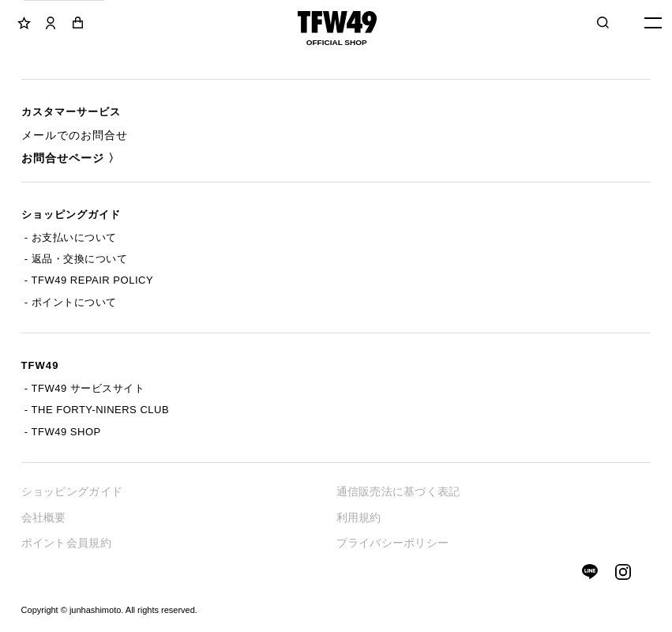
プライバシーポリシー (393, 543)
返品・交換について (80, 259)
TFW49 (40, 365)
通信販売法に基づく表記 (398, 491)
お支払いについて (74, 237)
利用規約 (359, 517)
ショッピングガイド (71, 214)
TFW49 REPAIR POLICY (92, 280)
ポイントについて (74, 302)
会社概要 (44, 517)
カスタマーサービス (71, 112)
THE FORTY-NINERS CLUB (100, 410)
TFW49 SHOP (66, 432)
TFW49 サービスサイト (88, 388)
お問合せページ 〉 (71, 158)
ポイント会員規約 (66, 543)
